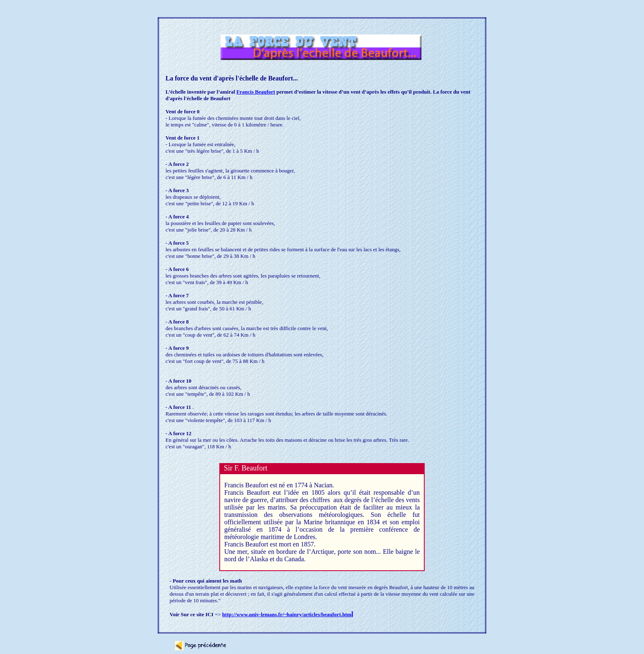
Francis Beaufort (256, 92)
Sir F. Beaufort (246, 468)
